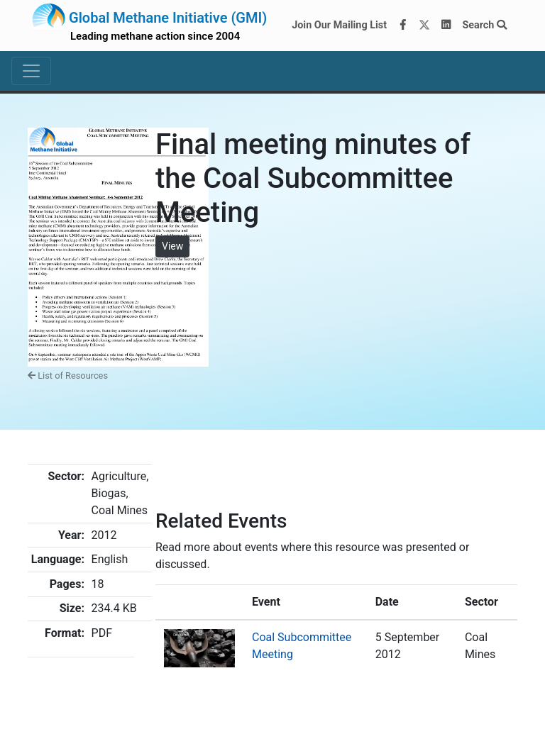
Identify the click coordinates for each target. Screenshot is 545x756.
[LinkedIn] (446, 26)
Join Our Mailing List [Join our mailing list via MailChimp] (339, 25)
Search (484, 25)
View (172, 246)
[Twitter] (424, 26)
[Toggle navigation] (31, 71)
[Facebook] (403, 26)
